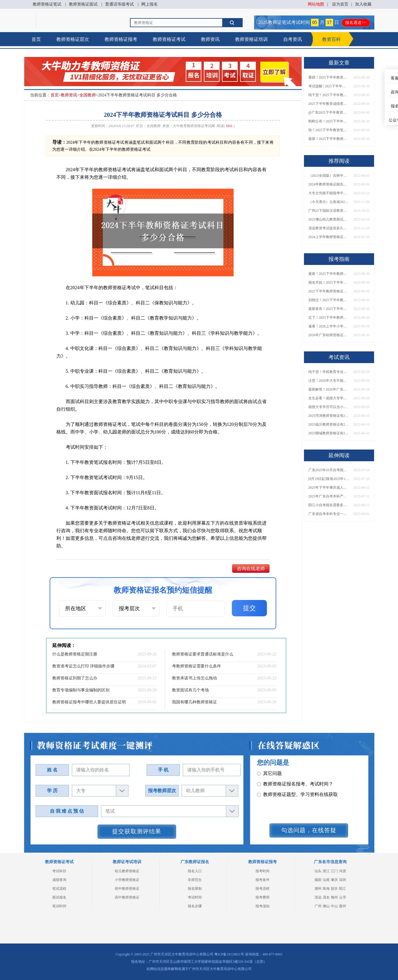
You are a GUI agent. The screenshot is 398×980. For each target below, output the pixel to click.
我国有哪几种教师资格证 (194, 702)
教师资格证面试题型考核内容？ (293, 780)
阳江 (343, 889)
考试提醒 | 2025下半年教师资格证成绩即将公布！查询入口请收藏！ (329, 86)
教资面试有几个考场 (190, 690)
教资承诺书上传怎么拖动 (194, 678)
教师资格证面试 (83, 4)
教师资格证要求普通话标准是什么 (203, 654)
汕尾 (326, 880)
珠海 (326, 889)
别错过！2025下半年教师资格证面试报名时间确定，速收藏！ (329, 300)
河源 (343, 871)
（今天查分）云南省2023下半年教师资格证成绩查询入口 (329, 202)
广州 (318, 906)
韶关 (334, 889)
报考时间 (263, 871)
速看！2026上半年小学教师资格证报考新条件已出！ (329, 326)
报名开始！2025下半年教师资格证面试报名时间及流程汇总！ (329, 282)
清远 (318, 897)
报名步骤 (195, 906)
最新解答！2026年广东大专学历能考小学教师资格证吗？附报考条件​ (329, 389)
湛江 (326, 871)
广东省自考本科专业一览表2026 (329, 514)
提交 (249, 608)
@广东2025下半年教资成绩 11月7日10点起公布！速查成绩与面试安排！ (329, 112)
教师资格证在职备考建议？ (288, 811)
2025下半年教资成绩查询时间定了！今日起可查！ (329, 104)
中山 (334, 906)
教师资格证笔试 (47, 4)
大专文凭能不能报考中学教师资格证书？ (329, 193)
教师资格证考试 (169, 39)
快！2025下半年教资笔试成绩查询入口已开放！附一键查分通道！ (329, 130)
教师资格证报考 (121, 39)
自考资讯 (293, 39)
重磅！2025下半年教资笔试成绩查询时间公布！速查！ (329, 77)
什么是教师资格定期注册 (75, 654)
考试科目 (59, 871)
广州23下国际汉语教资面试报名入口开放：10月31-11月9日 (329, 211)
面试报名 (59, 897)
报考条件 (263, 880)
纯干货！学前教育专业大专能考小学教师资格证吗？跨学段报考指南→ (329, 372)
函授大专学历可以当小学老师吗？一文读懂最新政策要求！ (329, 407)
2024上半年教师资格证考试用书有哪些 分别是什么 (329, 237)
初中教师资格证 (127, 889)
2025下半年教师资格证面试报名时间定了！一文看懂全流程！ (329, 291)
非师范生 (195, 880)
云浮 (343, 897)
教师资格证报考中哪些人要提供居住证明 (89, 702)
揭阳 (318, 880)
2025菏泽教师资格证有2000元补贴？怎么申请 (329, 416)
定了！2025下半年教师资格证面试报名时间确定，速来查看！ (329, 318)
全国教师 (88, 95)
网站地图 (316, 4)
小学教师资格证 (127, 880)
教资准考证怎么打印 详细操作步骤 (84, 666)
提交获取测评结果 (137, 831)
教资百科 (331, 39)
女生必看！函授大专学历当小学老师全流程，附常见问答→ (329, 398)
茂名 (326, 897)
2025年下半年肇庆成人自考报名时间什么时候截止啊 (329, 488)
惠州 (343, 906)
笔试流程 (59, 889)
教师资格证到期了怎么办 (75, 678)
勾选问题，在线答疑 (309, 830)
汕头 (318, 871)
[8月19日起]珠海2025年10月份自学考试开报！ (329, 479)
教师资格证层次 (73, 39)
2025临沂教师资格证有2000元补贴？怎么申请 (329, 424)
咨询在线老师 (251, 569)
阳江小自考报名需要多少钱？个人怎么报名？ (329, 505)
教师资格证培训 (251, 39)
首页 (36, 39)
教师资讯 (210, 39)
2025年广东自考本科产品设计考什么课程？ (329, 496)
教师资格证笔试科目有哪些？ (290, 769)
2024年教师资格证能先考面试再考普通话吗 (329, 184)
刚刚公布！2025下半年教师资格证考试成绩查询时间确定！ (329, 121)
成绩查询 (59, 880)
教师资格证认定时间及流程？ (290, 801)
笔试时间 (59, 906)
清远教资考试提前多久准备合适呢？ (329, 228)
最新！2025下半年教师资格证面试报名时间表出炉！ (329, 139)
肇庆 (334, 880)
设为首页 (340, 4)
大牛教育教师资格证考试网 (194, 126)
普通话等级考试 (119, 4)
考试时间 (195, 897)
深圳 (343, 880)
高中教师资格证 (127, 897)
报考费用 (263, 897)
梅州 (334, 897)
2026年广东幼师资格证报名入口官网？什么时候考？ (329, 335)
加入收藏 (363, 4)
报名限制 (195, 889)
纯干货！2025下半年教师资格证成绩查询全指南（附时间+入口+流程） (329, 95)
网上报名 (150, 4)
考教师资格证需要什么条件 (197, 666)
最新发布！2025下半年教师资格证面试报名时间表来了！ (329, 309)
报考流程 (263, 889)
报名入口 (195, 871)
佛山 (326, 906)
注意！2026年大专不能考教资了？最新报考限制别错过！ (329, 381)
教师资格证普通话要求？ (286, 790)
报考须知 (263, 906)
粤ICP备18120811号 (229, 954)
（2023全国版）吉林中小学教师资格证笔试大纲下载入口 (329, 176)
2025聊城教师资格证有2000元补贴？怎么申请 (329, 433)
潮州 (318, 889)
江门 (334, 871)
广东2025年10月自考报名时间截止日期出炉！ (329, 470)
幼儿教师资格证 (127, 871)
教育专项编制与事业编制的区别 (81, 690)
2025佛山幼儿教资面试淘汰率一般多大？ (329, 219)
